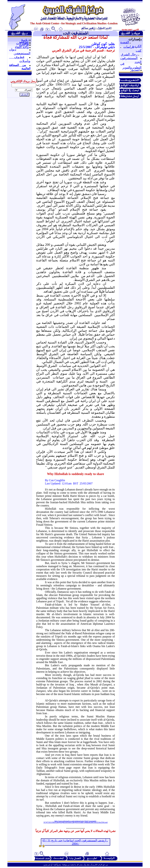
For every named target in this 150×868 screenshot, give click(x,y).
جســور (135, 70)
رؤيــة (25, 40)
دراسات (129, 47)
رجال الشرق (129, 54)
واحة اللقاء (22, 47)
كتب (139, 51)
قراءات (24, 45)
